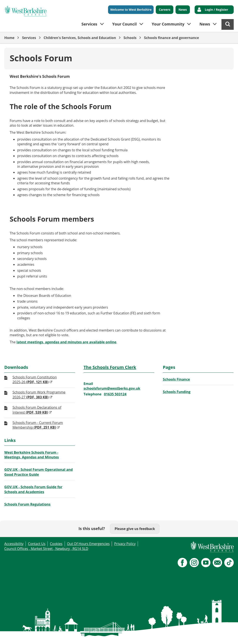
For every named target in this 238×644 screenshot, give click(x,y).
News (183, 10)
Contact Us (37, 544)
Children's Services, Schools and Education (80, 38)
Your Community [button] (168, 24)
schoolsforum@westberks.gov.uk (112, 388)
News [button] (205, 24)
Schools (130, 38)
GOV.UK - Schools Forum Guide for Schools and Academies (33, 489)
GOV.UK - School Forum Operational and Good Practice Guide (39, 472)
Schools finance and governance (172, 38)
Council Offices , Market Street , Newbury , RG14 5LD (46, 549)
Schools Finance (176, 379)
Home (9, 38)
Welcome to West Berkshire (131, 10)
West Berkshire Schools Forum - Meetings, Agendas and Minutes (32, 455)
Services (29, 38)
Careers (165, 10)
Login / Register (217, 10)
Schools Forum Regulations (27, 504)
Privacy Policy (125, 544)
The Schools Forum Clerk (110, 367)
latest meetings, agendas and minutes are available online (66, 342)
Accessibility (14, 544)
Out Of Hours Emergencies (88, 544)
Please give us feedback (135, 529)
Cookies (56, 544)
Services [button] (89, 24)
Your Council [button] (125, 24)
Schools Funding (177, 392)
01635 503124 (115, 394)
